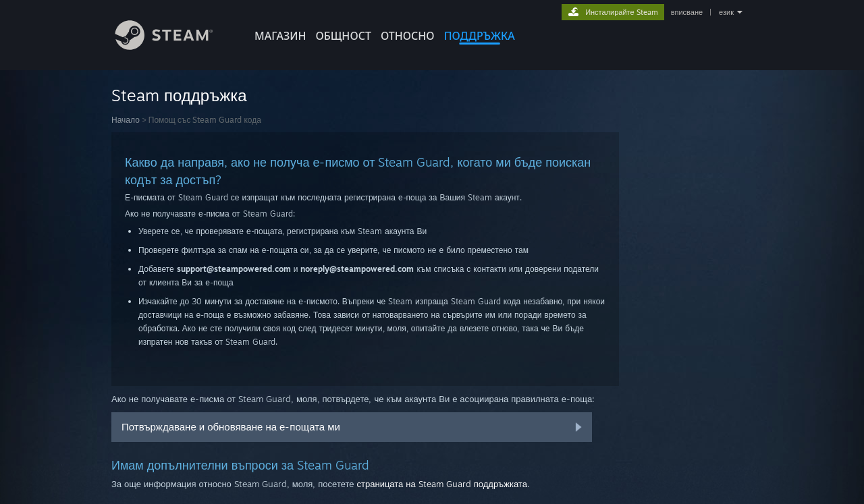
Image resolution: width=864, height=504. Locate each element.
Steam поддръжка (179, 95)
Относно (408, 36)
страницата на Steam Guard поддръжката (442, 484)
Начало (126, 120)
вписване (687, 12)
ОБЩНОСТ (343, 36)
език (726, 12)
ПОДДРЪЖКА (480, 36)
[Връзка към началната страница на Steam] (174, 46)
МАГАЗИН (280, 36)
